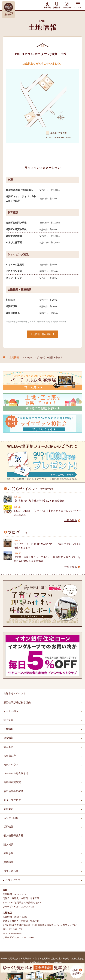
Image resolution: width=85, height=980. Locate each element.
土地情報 (14, 357)
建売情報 (8, 738)
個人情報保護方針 (13, 836)
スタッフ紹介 (11, 818)
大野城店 (7, 913)
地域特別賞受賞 (12, 782)
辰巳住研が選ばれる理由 (17, 702)
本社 (5, 890)
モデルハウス (11, 765)
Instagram (67, 5)
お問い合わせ (11, 871)
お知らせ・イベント (15, 693)
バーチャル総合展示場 (16, 773)
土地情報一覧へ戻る (41, 334)
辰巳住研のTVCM (13, 791)
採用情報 (8, 827)
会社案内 (8, 809)
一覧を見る (72, 520)
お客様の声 (10, 756)
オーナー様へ (11, 711)
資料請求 (57, 5)
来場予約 (47, 5)
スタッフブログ (12, 800)
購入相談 (8, 845)
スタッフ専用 (13, 880)
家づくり (8, 720)
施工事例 (8, 747)
